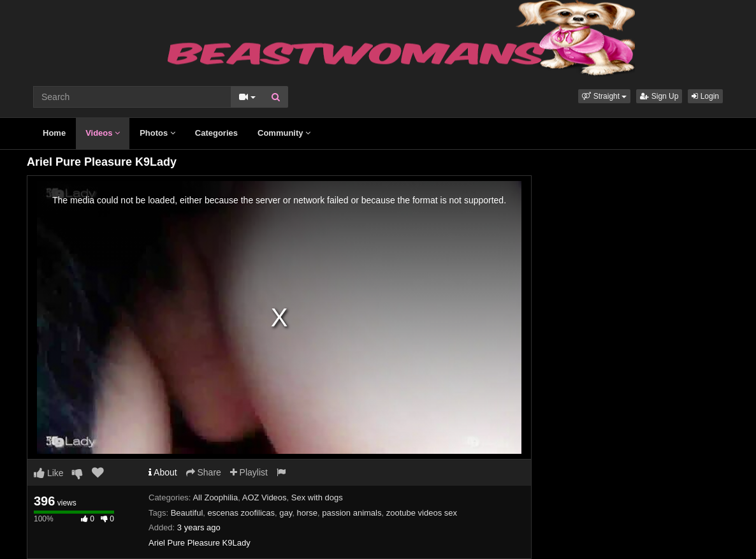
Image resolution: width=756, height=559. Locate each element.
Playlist (249, 472)
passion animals (352, 513)
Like (49, 473)
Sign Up (659, 96)
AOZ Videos (265, 497)
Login (705, 96)
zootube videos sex (422, 513)
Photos (157, 133)
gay (286, 513)
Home (54, 133)
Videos (103, 133)
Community (284, 133)
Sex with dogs (317, 497)
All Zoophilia (215, 497)
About (163, 472)
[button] (604, 96)
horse (307, 513)
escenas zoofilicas (242, 513)
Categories (216, 133)
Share (204, 472)
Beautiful (187, 513)
